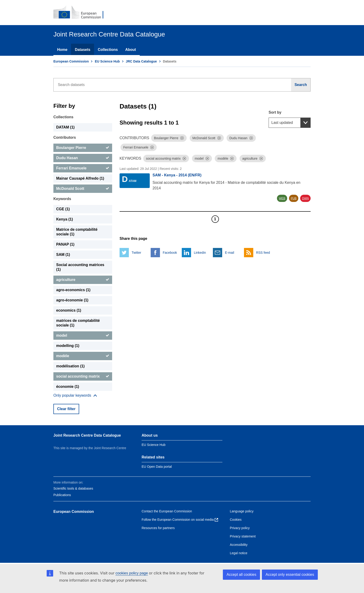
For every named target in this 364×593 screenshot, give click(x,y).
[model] (83, 336)
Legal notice (239, 553)
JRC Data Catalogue (141, 61)
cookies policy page (132, 573)
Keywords (62, 199)
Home (62, 50)
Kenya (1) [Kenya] (65, 219)
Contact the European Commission (167, 511)
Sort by (275, 112)
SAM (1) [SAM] (63, 255)
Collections (108, 50)
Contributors (65, 137)
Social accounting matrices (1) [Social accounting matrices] (80, 267)
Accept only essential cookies (290, 575)
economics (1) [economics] (69, 310)
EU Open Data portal (157, 467)
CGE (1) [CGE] (63, 209)
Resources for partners (158, 528)
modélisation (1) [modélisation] (70, 366)
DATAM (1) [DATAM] (65, 127)
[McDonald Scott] (83, 189)
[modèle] (83, 356)
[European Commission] (81, 13)
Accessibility (239, 545)
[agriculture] (83, 280)
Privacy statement (243, 536)
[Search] (301, 85)
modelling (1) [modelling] (68, 346)
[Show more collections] (75, 395)
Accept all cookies (241, 575)
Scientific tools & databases (73, 488)
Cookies (236, 520)
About (130, 50)
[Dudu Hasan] (83, 158)
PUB (294, 198)
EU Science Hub (107, 61)
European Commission (71, 61)
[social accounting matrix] (83, 376)
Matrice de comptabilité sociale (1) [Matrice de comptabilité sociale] (77, 232)
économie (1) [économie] (68, 387)
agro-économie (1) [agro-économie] (72, 300)
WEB (282, 198)
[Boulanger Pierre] (83, 148)
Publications (62, 495)
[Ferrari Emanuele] (83, 168)
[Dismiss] (182, 138)
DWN (305, 198)
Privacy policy (240, 528)
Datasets (83, 50)
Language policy (242, 511)
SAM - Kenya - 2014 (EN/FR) (177, 175)
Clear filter (66, 409)
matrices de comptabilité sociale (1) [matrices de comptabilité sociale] (78, 323)
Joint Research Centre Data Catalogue (87, 435)
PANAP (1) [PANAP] (65, 244)
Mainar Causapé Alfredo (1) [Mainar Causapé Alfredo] (80, 178)
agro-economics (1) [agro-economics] (73, 290)
